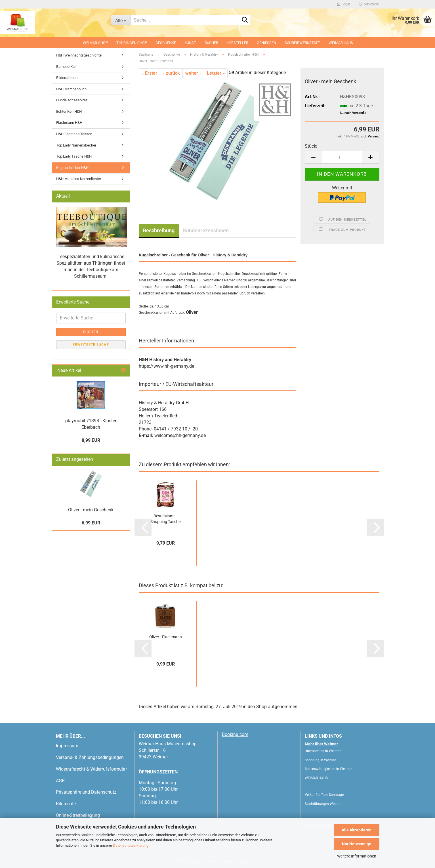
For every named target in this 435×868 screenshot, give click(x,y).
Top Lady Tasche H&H (74, 156)
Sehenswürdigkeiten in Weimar (328, 769)
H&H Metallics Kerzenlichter (79, 179)
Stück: (311, 146)
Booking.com (235, 734)
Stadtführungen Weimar (323, 804)
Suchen (91, 332)
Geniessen (266, 43)
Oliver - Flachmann (166, 637)
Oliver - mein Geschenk (91, 510)
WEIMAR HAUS (341, 43)
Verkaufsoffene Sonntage (324, 795)
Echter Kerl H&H (69, 111)
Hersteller (238, 43)
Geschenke (166, 43)
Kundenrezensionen (206, 230)
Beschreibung (159, 230)
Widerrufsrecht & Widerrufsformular (91, 769)
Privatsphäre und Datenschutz (86, 792)
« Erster (149, 73)
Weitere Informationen (357, 856)
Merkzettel (369, 4)
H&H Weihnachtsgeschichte (79, 55)
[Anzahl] (342, 157)
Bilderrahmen (67, 78)
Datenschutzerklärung (131, 845)
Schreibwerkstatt (302, 43)
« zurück (171, 73)
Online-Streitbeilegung (78, 815)
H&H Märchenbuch (71, 89)
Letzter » (216, 73)
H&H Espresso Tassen (74, 134)
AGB (60, 781)
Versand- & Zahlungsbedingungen (90, 757)
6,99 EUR (91, 523)
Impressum (67, 746)
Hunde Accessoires (72, 100)
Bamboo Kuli (66, 67)
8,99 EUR (91, 440)
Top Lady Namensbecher (76, 145)
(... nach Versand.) (353, 113)
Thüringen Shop (132, 43)
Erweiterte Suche (91, 345)
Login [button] (343, 4)
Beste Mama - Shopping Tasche (165, 519)
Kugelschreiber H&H (72, 168)
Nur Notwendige (357, 844)
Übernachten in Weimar (323, 751)
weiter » (193, 73)
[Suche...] (121, 20)
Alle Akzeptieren (357, 830)
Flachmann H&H (69, 123)
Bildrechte (66, 804)
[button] (313, 157)
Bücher (211, 43)
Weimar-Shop (95, 43)
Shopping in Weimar (320, 760)
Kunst (190, 43)
